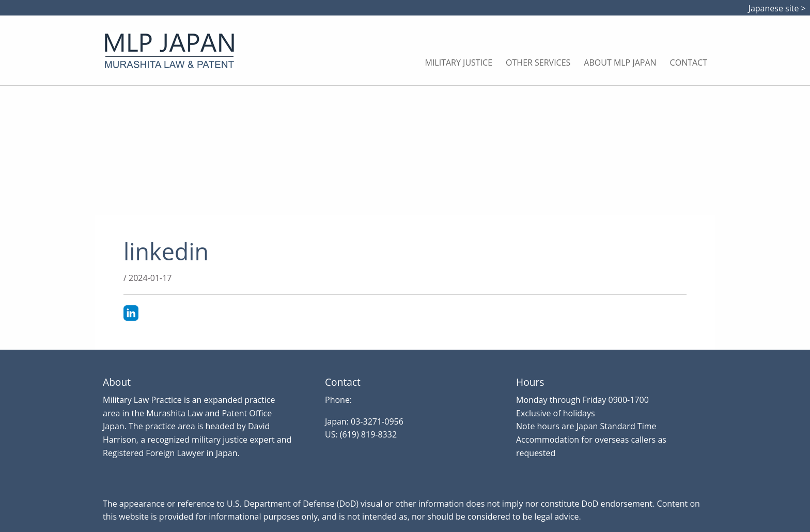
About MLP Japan (620, 62)
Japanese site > (779, 8)
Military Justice (459, 62)
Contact (689, 62)
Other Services (538, 62)
